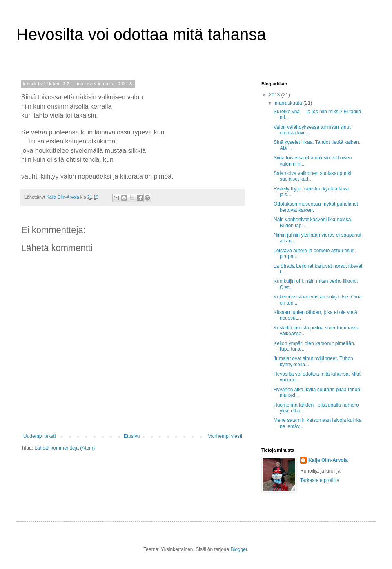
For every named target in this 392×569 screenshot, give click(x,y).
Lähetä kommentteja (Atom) (65, 448)
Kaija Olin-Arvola (328, 460)
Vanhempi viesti (225, 436)
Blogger (239, 549)
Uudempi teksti (39, 436)
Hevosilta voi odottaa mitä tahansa (141, 34)
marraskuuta (289, 103)
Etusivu (132, 436)
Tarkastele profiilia (320, 480)
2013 (275, 95)
